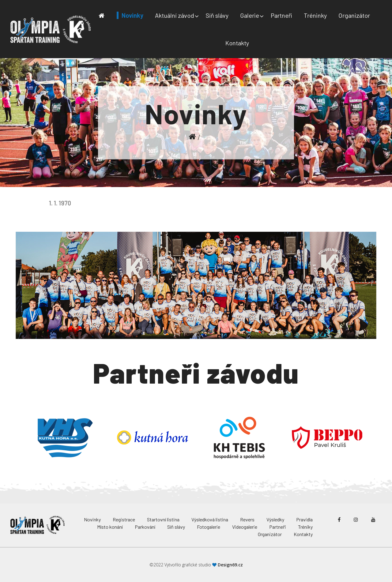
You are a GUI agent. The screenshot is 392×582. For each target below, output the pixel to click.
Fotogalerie (209, 527)
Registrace (124, 519)
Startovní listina (163, 519)
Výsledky (275, 519)
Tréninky (315, 15)
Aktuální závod (175, 15)
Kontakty (237, 43)
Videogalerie (245, 527)
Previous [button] (17, 437)
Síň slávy (217, 15)
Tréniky (305, 527)
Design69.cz (230, 565)
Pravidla (304, 519)
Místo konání (110, 527)
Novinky (132, 15)
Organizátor (354, 15)
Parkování (145, 527)
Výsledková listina (210, 519)
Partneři (281, 15)
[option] (65, 437)
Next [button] (375, 437)
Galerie (250, 15)
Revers (247, 519)
